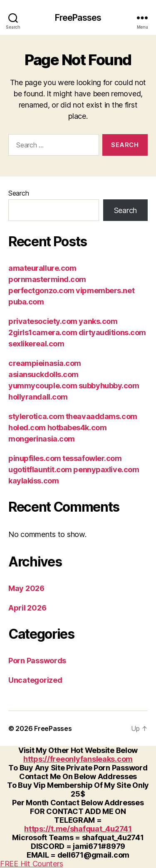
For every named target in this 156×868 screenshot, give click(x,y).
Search (19, 193)
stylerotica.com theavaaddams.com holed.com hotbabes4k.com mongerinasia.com (73, 428)
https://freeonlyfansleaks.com (78, 759)
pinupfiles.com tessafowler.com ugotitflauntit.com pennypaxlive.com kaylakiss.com (74, 470)
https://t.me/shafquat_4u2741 (78, 829)
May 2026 (26, 588)
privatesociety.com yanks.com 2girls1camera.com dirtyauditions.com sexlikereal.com (77, 332)
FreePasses (78, 18)
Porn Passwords (37, 661)
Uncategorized (35, 680)
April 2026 (27, 608)
